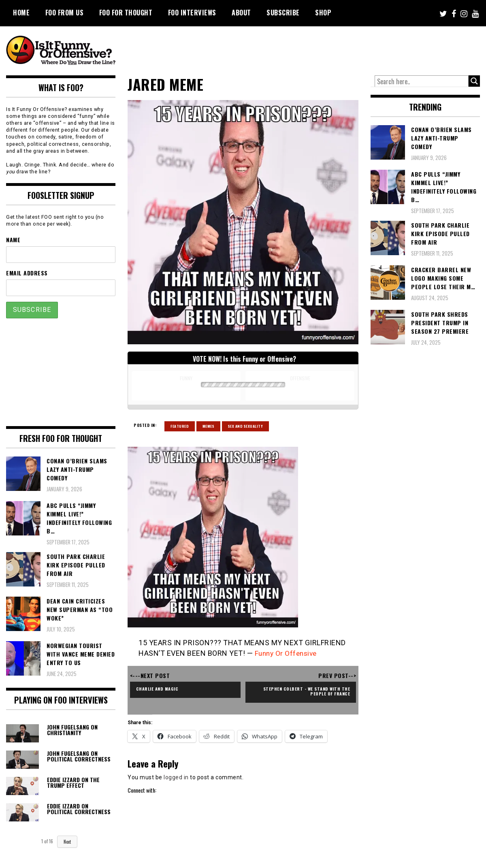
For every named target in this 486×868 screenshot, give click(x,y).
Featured (180, 426)
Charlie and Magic (160, 688)
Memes (209, 426)
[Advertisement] (328, 49)
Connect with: (142, 790)
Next (67, 842)
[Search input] (422, 81)
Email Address (27, 273)
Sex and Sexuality (246, 426)
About (241, 13)
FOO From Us (65, 13)
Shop (323, 13)
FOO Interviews (192, 13)
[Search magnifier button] (474, 81)
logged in (176, 777)
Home (21, 13)
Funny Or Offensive (288, 653)
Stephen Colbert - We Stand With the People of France (305, 691)
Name (13, 240)
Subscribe (283, 13)
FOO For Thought (126, 13)
